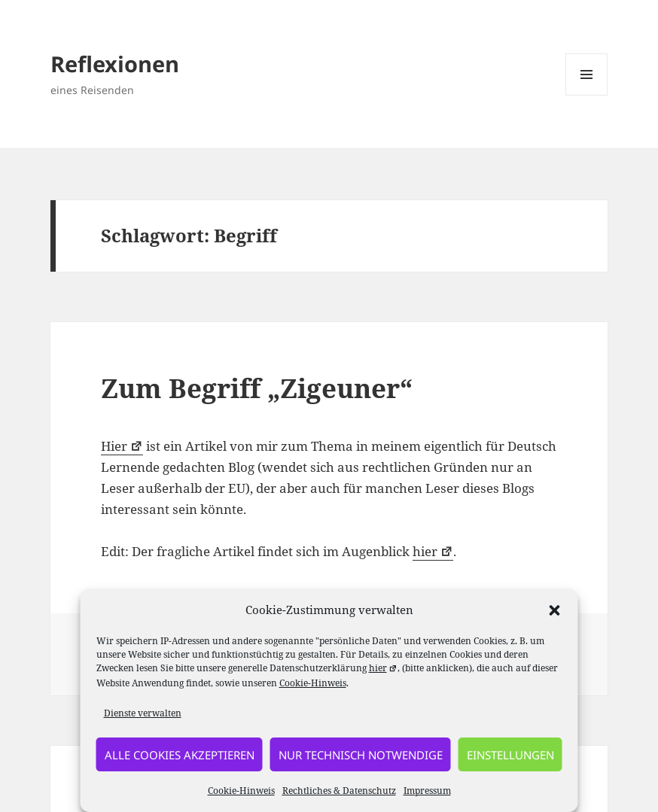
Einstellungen (510, 755)
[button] (555, 610)
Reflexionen (115, 64)
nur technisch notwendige (361, 755)
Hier (122, 446)
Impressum (427, 791)
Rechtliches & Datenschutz (339, 791)
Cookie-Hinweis (313, 683)
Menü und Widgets (587, 95)
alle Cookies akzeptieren (180, 755)
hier (433, 551)
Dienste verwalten (143, 713)
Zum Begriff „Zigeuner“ (257, 388)
